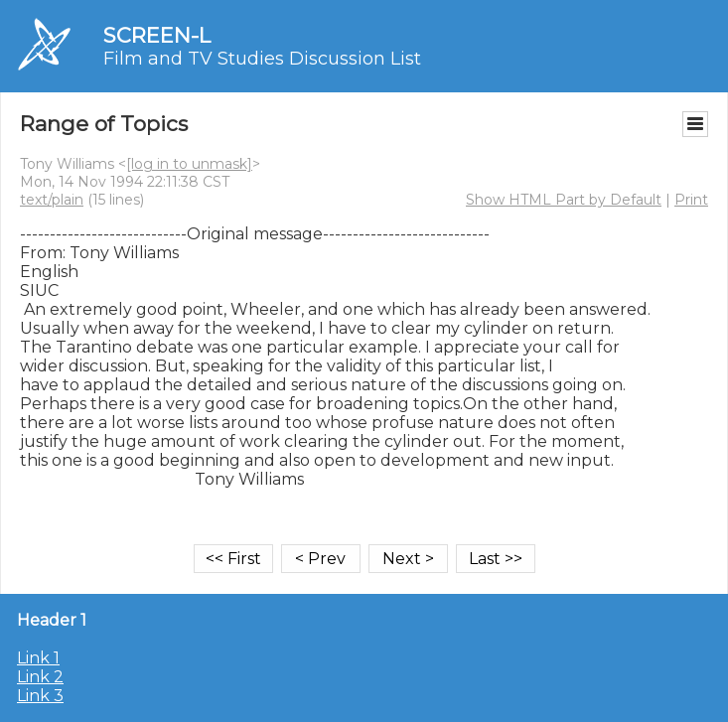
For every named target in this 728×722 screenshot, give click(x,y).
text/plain (52, 200)
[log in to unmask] (189, 164)
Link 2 (40, 677)
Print (691, 200)
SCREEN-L (157, 35)
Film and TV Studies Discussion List (262, 59)
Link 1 (38, 658)
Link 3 (40, 696)
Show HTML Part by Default (564, 200)
